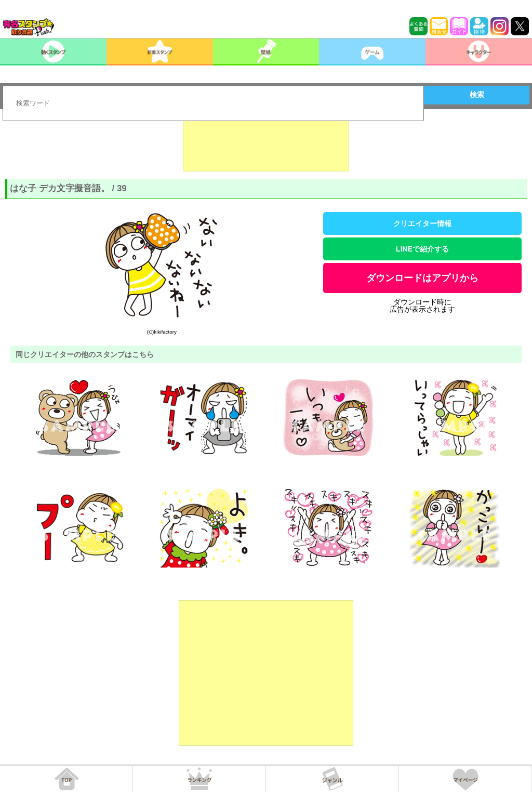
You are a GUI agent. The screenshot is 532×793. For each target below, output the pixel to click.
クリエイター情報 (422, 223)
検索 (477, 95)
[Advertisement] (266, 146)
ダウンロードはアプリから (422, 278)
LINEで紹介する (422, 249)
